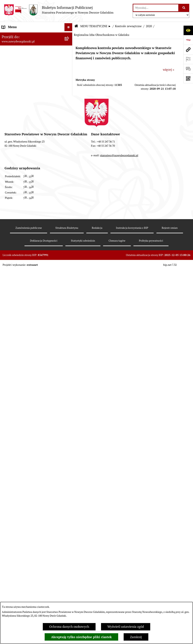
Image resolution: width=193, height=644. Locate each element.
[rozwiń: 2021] (69, 307)
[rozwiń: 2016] (69, 400)
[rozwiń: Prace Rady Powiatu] (69, 87)
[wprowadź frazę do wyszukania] (156, 8)
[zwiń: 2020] (69, 317)
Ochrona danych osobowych (69, 627)
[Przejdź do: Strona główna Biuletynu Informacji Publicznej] (76, 26)
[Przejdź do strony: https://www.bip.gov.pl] (188, 40)
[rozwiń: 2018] (69, 379)
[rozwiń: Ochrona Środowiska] (69, 233)
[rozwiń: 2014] (69, 421)
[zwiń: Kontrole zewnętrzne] (69, 254)
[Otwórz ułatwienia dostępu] (188, 30)
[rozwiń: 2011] (69, 453)
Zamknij (136, 637)
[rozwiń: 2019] (69, 369)
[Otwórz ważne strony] (188, 59)
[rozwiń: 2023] (69, 286)
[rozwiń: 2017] (69, 390)
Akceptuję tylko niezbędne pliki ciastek (81, 637)
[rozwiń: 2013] (69, 432)
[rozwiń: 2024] (69, 275)
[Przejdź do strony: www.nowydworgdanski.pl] (188, 50)
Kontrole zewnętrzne (128, 26)
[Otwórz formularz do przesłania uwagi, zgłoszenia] (188, 69)
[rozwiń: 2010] (69, 463)
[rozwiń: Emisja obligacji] (69, 76)
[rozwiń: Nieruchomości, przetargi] (69, 181)
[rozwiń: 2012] (69, 442)
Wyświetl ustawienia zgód (126, 627)
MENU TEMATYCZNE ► (96, 26)
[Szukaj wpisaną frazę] (184, 8)
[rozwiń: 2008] (69, 484)
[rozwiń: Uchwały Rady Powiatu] (69, 97)
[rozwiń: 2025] (69, 265)
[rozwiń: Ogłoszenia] (69, 160)
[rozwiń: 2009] (69, 474)
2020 (149, 26)
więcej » (168, 70)
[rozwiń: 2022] (69, 296)
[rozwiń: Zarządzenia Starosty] (69, 118)
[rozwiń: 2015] (69, 411)
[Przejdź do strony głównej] (59, 10)
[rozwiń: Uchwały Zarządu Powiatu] (69, 108)
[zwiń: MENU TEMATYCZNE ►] (69, 44)
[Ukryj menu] (69, 27)
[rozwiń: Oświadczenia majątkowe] (69, 139)
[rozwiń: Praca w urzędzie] (69, 192)
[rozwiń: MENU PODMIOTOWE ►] (69, 35)
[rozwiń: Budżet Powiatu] (69, 66)
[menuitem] (36, 36)
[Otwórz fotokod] (188, 78)
